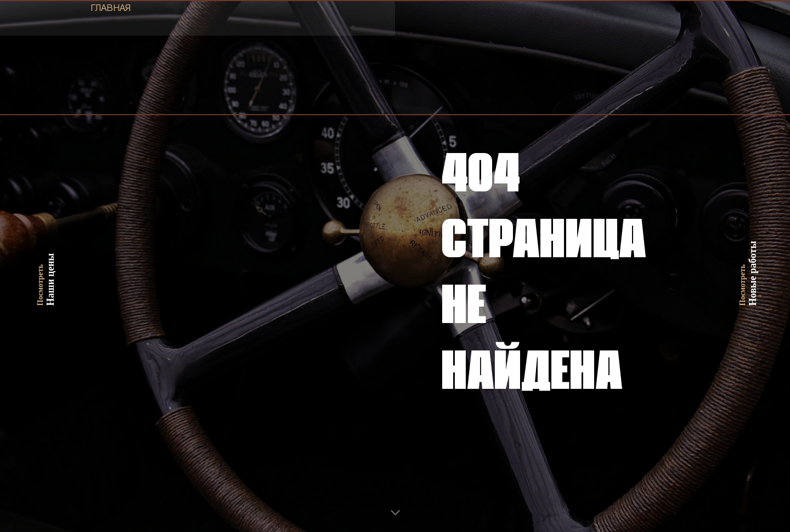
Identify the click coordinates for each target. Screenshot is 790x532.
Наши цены (46, 266)
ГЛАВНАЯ (111, 9)
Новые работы (748, 266)
